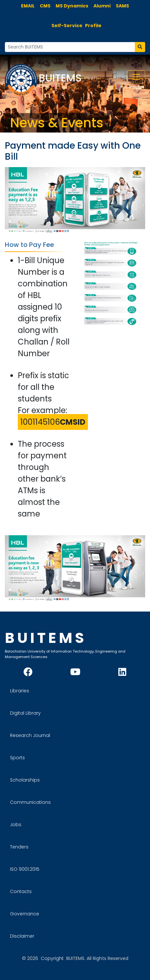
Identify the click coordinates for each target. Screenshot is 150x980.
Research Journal (30, 735)
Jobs (16, 825)
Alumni (102, 6)
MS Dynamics (72, 6)
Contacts (21, 891)
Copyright (52, 958)
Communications (30, 802)
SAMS (122, 6)
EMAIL (28, 6)
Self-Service (67, 26)
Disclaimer (22, 936)
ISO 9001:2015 (25, 869)
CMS (45, 6)
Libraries (20, 691)
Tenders (19, 847)
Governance (25, 914)
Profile (93, 26)
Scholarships (25, 780)
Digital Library (25, 713)
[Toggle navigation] (136, 77)
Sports (17, 758)
